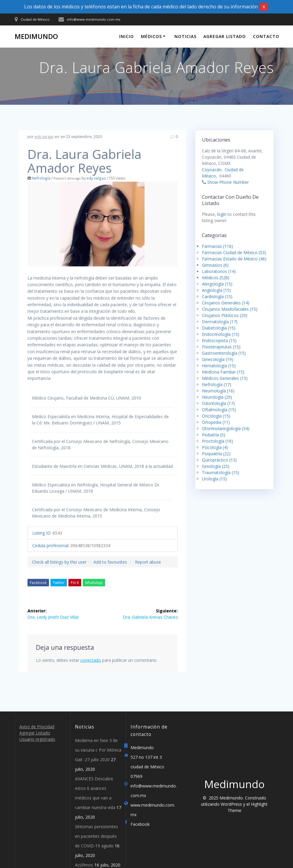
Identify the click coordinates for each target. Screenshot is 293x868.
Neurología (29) (217, 397)
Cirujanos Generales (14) (226, 303)
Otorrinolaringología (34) (226, 428)
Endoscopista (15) (219, 340)
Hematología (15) (219, 366)
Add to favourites (110, 562)
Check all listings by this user (59, 562)
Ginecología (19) (218, 359)
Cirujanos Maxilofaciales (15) (230, 309)
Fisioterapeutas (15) (221, 347)
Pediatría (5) (214, 435)
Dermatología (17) (220, 322)
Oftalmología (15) (219, 410)
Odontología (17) (218, 403)
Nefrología (41, 178)
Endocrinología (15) (221, 334)
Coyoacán (212, 170)
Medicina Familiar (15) (223, 372)
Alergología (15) (217, 284)
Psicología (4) (215, 447)
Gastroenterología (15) (224, 353)
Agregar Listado (225, 36)
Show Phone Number (228, 182)
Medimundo (36, 37)
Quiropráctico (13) (219, 460)
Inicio (126, 36)
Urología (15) (214, 479)
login (222, 214)
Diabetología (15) (219, 328)
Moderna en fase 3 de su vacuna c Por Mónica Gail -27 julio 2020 (98, 750)
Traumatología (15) (221, 472)
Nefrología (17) (217, 384)
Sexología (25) (216, 466)
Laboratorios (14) (219, 271)
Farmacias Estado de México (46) (234, 259)
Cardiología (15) (217, 296)
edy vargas (44, 137)
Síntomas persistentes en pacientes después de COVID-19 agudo (96, 836)
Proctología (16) (217, 441)
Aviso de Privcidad (37, 727)
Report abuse (148, 562)
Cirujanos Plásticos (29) (225, 315)
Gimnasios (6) (215, 265)
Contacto (266, 36)
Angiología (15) (216, 290)
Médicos (151, 36)
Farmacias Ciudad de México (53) (234, 252)
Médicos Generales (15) (225, 378)
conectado (91, 660)
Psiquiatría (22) (216, 454)
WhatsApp (94, 583)
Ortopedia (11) (216, 422)
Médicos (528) (216, 278)
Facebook (38, 583)
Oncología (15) (216, 416)
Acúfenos (84, 865)
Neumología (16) (218, 391)
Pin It (75, 583)
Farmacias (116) (217, 246)
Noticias (185, 36)
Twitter (59, 583)
